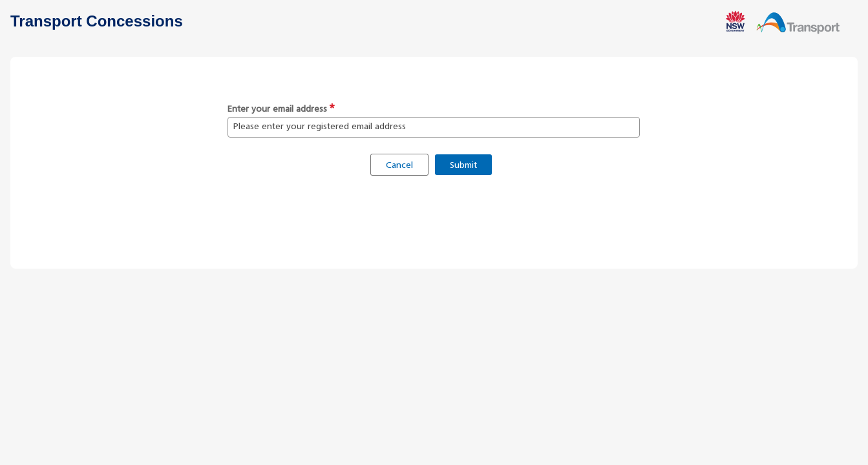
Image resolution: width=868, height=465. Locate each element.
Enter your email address (277, 109)
